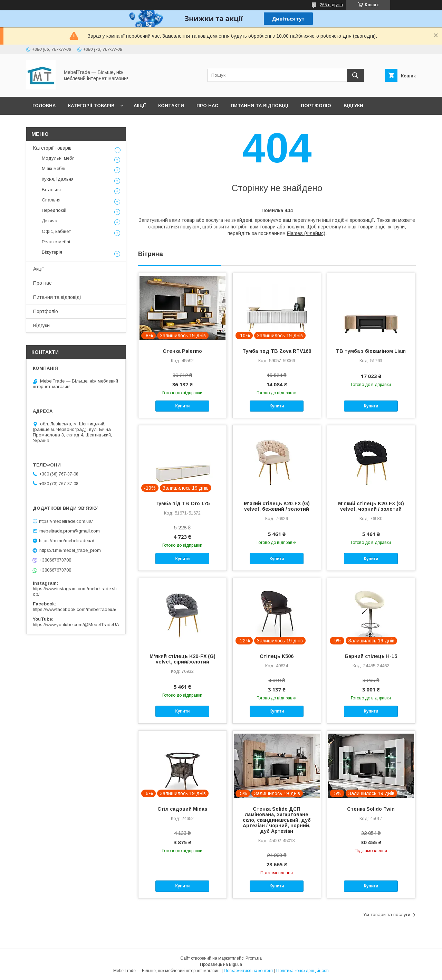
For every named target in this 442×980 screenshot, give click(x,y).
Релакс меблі (56, 242)
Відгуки (353, 106)
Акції (140, 106)
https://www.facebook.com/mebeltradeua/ (75, 609)
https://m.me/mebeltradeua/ (67, 541)
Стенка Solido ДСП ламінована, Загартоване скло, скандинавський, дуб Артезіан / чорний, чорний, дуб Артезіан (277, 820)
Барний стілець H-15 (371, 656)
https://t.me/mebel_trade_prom (70, 550)
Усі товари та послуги (387, 915)
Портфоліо (316, 106)
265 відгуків (331, 5)
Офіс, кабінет (56, 231)
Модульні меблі (59, 158)
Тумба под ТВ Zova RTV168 (277, 351)
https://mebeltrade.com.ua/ (66, 521)
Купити (182, 406)
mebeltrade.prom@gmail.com (70, 531)
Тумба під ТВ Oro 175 (182, 503)
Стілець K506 (277, 656)
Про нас (207, 106)
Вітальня (51, 190)
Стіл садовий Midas (182, 809)
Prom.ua (254, 958)
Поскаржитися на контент (248, 971)
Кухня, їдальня (58, 179)
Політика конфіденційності (302, 971)
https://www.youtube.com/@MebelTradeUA (76, 625)
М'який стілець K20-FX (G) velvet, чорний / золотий (371, 506)
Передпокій (54, 210)
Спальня (51, 200)
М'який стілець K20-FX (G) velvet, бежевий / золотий (277, 506)
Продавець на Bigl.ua (221, 964)
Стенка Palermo (182, 351)
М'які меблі (54, 168)
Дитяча (50, 221)
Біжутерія (52, 252)
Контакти (171, 106)
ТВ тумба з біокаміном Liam (371, 351)
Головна (44, 106)
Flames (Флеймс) (306, 233)
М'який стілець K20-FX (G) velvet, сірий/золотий (182, 659)
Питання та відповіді (260, 106)
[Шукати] (355, 75)
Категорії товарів (91, 106)
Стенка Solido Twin (371, 809)
